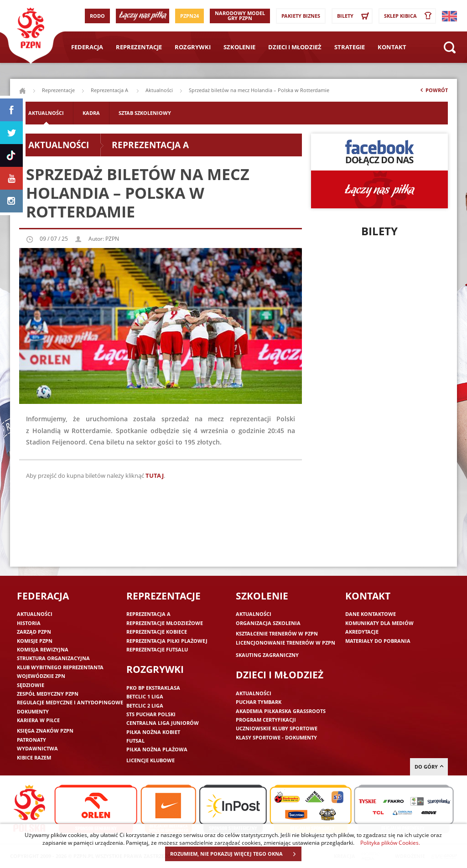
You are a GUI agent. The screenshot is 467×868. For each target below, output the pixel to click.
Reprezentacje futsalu (157, 649)
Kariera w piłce (38, 720)
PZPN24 (189, 16)
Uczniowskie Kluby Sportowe (277, 728)
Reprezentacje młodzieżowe (165, 623)
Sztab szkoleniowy (145, 113)
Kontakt (392, 47)
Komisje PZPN (35, 641)
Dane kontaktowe (371, 614)
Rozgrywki (193, 47)
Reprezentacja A (110, 90)
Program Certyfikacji (266, 720)
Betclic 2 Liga (145, 705)
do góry (429, 767)
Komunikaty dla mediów (379, 623)
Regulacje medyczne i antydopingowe (70, 702)
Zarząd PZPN (34, 632)
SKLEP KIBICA (410, 16)
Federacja (87, 47)
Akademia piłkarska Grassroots (281, 711)
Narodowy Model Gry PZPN (240, 15)
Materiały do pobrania (378, 641)
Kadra (91, 113)
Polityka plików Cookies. (390, 842)
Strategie (350, 47)
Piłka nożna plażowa (157, 749)
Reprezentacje (139, 47)
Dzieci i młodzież (295, 47)
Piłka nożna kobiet (153, 732)
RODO (97, 16)
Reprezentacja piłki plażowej (167, 641)
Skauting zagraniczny (267, 655)
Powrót (433, 92)
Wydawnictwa (37, 748)
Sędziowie (31, 685)
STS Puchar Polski (151, 714)
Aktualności (159, 90)
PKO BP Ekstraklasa (153, 688)
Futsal (135, 741)
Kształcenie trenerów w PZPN (277, 633)
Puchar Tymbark (259, 702)
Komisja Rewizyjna (43, 649)
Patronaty (31, 740)
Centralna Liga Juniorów (163, 723)
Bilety (354, 16)
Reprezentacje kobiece (157, 632)
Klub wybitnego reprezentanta (60, 667)
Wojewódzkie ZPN (41, 676)
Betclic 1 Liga (145, 696)
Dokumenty (33, 711)
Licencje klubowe (150, 760)
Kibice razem (34, 757)
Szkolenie (239, 47)
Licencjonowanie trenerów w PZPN (285, 643)
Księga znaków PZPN (45, 731)
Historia (29, 623)
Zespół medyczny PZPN (48, 694)
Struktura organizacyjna (53, 658)
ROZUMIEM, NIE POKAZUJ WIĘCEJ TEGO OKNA (236, 854)
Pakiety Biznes (301, 16)
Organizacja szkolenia (268, 623)
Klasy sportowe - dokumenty (276, 737)
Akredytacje (362, 632)
